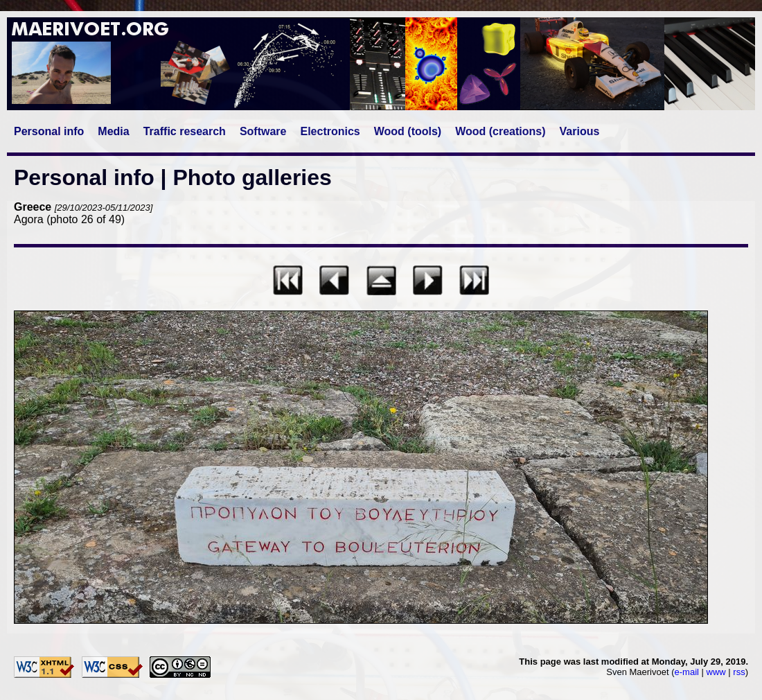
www (716, 672)
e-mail (687, 672)
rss (739, 672)
